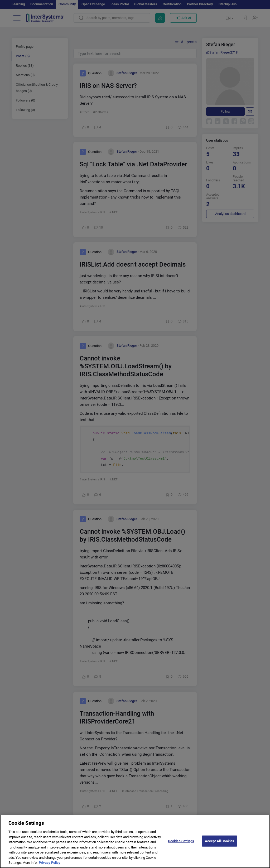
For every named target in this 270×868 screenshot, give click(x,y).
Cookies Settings (181, 845)
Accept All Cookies (220, 845)
